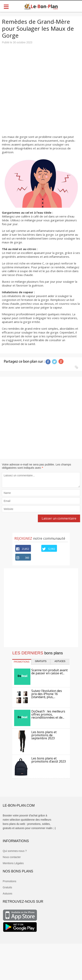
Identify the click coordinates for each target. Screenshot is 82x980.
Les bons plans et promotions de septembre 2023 (44, 735)
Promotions (9, 881)
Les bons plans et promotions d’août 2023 (49, 760)
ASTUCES (60, 661)
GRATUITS (41, 661)
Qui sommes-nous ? (15, 851)
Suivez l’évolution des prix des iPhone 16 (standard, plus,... (47, 694)
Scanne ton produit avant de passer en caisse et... (50, 672)
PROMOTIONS (22, 662)
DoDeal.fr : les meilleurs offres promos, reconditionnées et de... (48, 714)
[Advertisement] (39, 87)
